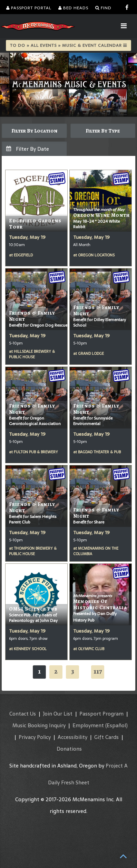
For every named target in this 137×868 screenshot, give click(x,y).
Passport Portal (29, 8)
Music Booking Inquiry (39, 725)
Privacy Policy (35, 737)
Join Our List (58, 714)
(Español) (116, 725)
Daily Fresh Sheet (69, 782)
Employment (88, 725)
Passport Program (101, 714)
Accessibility (72, 737)
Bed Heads (73, 8)
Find (103, 8)
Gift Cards (106, 737)
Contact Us (23, 714)
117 (98, 671)
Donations (69, 749)
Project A (117, 766)
